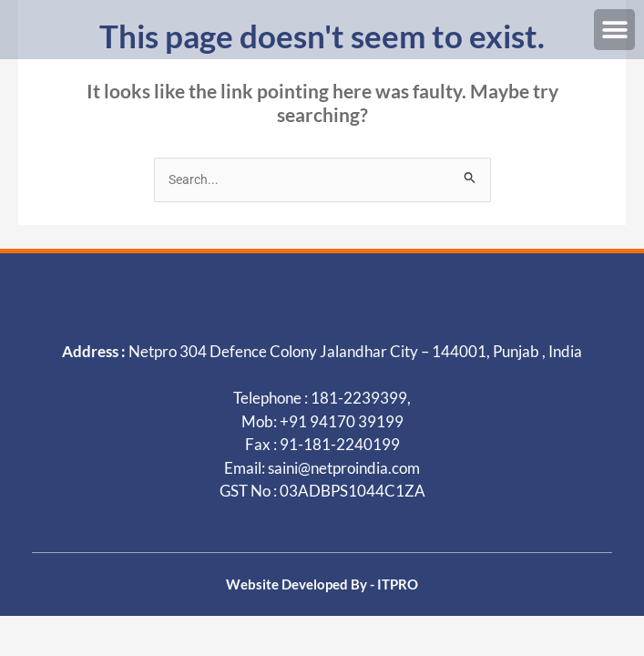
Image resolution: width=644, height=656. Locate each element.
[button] (614, 30)
